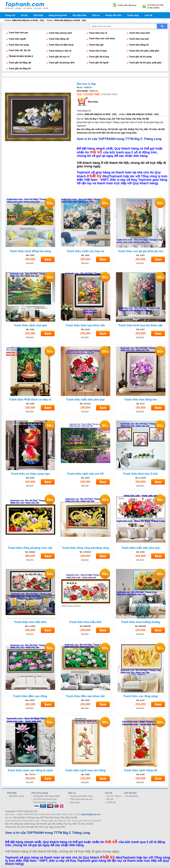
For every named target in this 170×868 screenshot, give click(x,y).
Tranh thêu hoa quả (139, 39)
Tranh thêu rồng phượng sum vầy (30, 548)
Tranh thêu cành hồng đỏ (141, 770)
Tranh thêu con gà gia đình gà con (141, 251)
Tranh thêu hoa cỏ (98, 33)
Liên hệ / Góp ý (114, 796)
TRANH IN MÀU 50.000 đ (21, 56)
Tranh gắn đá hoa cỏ (59, 57)
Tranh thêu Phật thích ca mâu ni (30, 400)
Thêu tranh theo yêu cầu (81, 799)
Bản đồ (110, 799)
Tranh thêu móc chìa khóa (102, 39)
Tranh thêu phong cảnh (60, 33)
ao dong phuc (132, 796)
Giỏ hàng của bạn (155, 5)
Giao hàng (75, 802)
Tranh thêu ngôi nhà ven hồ (85, 474)
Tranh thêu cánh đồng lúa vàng (30, 251)
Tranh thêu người (17, 39)
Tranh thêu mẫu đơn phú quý (85, 400)
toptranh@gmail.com (91, 814)
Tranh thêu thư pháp (19, 45)
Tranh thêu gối (96, 45)
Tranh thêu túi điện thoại (61, 45)
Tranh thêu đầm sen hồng (30, 696)
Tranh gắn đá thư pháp (141, 57)
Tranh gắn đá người (99, 63)
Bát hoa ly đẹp (86, 84)
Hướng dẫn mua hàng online (47, 796)
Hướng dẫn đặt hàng (127, 5)
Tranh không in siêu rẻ (60, 51)
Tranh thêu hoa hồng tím (141, 400)
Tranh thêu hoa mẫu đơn (30, 622)
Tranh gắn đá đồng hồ (20, 69)
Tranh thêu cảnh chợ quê (30, 325)
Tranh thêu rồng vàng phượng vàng (85, 548)
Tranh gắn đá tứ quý (99, 57)
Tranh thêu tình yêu (18, 33)
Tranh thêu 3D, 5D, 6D (20, 50)
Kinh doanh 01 (84, 111)
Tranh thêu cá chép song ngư (30, 474)
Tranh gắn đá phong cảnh (62, 63)
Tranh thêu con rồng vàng (141, 696)
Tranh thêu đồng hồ (139, 45)
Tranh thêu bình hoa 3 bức (141, 474)
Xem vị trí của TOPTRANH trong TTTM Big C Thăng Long (119, 139)
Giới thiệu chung (16, 796)
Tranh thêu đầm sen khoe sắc (85, 696)
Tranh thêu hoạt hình (140, 33)
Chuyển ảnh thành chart (81, 796)
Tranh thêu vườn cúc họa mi (85, 251)
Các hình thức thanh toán (45, 799)
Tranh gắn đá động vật (20, 63)
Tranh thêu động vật (59, 39)
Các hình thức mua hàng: (45, 802)
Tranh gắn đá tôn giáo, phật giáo (145, 63)
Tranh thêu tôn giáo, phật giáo (144, 51)
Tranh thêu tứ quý (98, 51)
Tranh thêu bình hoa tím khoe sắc (141, 325)
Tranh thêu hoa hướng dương (141, 622)
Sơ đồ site (111, 802)
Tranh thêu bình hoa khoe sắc (85, 325)
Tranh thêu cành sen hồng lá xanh (30, 770)
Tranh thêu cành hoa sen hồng (85, 770)
